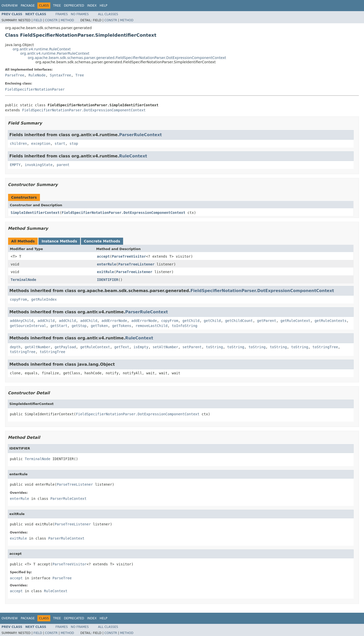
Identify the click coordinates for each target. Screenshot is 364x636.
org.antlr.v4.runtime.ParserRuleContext (55, 53)
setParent (192, 347)
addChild (46, 321)
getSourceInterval (28, 326)
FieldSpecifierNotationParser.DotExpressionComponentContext (84, 110)
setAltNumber (165, 347)
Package (28, 6)
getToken (99, 326)
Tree (57, 6)
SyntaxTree (60, 75)
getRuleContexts (330, 321)
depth (15, 347)
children (18, 143)
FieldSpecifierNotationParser (35, 89)
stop (74, 143)
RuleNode (37, 75)
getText (122, 347)
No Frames (80, 14)
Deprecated (74, 6)
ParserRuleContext (140, 135)
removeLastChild (151, 326)
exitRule (106, 272)
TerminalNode (23, 280)
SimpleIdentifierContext (35, 213)
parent (63, 165)
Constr (51, 20)
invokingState (39, 165)
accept (104, 256)
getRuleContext (295, 321)
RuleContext (133, 156)
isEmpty (141, 347)
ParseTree (15, 75)
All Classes (108, 14)
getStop (79, 326)
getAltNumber (38, 347)
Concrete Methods (102, 241)
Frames (62, 14)
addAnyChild (22, 321)
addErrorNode (114, 321)
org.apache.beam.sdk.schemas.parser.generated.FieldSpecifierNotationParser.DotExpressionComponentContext (127, 58)
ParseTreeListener (136, 264)
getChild (191, 321)
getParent (267, 321)
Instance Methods (59, 241)
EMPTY (15, 165)
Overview (10, 6)
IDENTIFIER (108, 280)
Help (104, 6)
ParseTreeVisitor (129, 256)
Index (92, 6)
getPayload (65, 347)
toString (214, 347)
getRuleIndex (44, 299)
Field (38, 20)
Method (67, 20)
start (60, 143)
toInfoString (185, 326)
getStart (59, 326)
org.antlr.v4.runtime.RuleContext (42, 49)
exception (41, 143)
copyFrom (18, 299)
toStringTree (325, 347)
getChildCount (239, 321)
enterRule (107, 264)
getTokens (122, 326)
